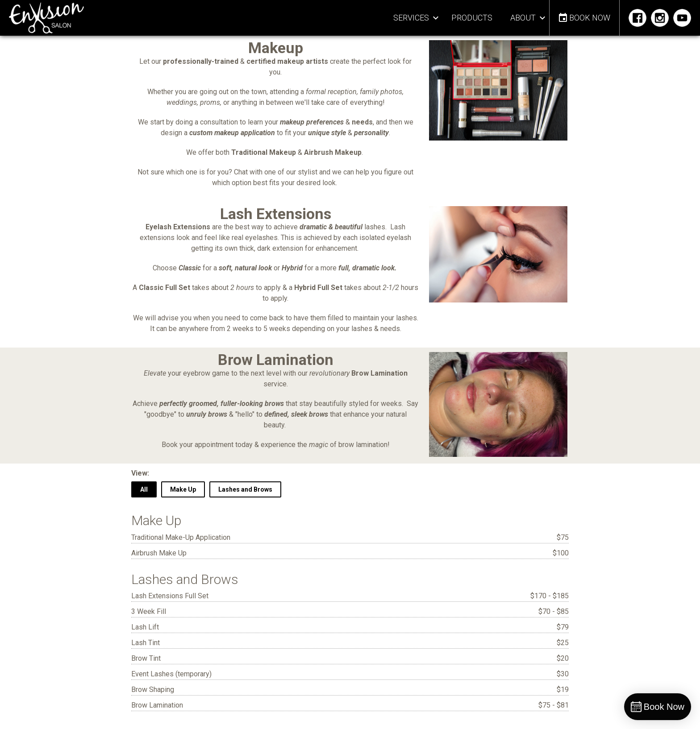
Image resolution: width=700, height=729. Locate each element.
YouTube (683, 18)
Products (472, 18)
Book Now (590, 18)
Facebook (639, 18)
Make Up (183, 489)
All (144, 489)
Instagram (661, 18)
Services (411, 18)
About (523, 18)
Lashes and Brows (245, 489)
